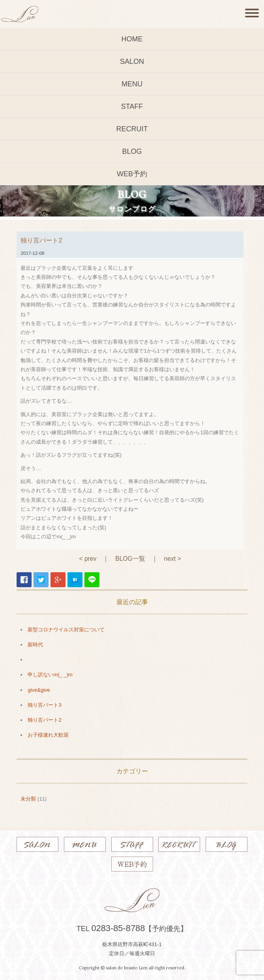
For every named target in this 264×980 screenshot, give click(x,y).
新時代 (35, 645)
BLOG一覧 (130, 559)
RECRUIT (132, 129)
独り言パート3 (44, 705)
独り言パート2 (44, 720)
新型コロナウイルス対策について (66, 630)
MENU (132, 84)
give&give (39, 690)
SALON (132, 62)
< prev (88, 559)
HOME (132, 39)
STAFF (132, 106)
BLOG (132, 151)
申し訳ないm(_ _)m (50, 675)
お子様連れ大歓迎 (48, 735)
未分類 (28, 799)
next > (173, 559)
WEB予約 (132, 174)
